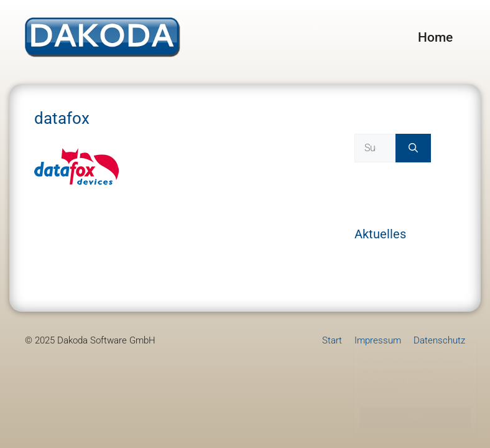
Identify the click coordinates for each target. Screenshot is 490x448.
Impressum (378, 340)
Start (332, 340)
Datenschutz (439, 340)
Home (435, 37)
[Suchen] (413, 148)
